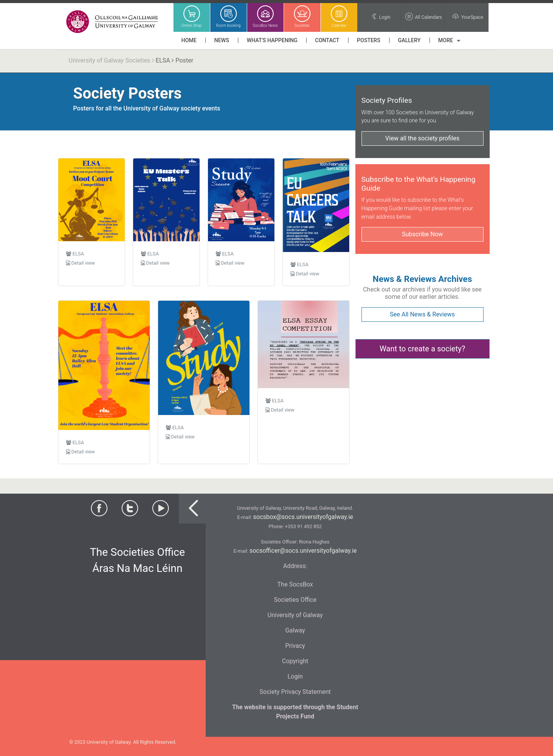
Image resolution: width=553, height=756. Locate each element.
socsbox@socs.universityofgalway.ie (303, 517)
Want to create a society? (422, 349)
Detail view (81, 263)
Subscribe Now (422, 234)
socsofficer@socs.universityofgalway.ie (303, 551)
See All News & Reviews (422, 314)
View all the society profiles (422, 138)
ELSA (163, 60)
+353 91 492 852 (303, 526)
